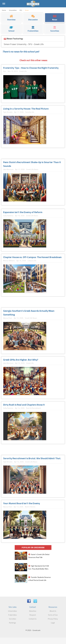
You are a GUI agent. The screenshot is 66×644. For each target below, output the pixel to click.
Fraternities (13, 615)
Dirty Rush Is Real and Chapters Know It (24, 405)
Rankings (12, 623)
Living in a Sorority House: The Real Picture (26, 109)
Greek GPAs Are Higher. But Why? (21, 360)
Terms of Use (53, 615)
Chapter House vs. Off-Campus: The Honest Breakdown (32, 257)
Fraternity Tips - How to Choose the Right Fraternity (31, 68)
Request (33, 615)
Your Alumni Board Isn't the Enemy (22, 503)
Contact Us (33, 619)
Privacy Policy (53, 619)
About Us (53, 611)
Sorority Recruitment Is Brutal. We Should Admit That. (32, 458)
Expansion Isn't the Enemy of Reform (23, 212)
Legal (53, 623)
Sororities (13, 619)
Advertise (33, 611)
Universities (12, 611)
